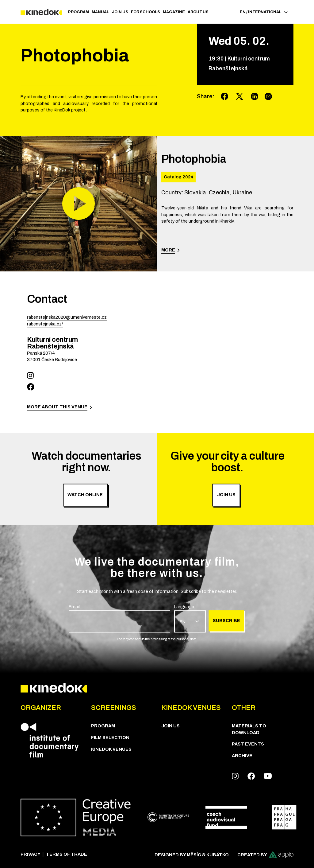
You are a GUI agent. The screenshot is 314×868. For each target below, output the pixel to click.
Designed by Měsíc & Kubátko (192, 855)
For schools (146, 12)
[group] (119, 618)
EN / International (264, 12)
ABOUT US (198, 12)
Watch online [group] (85, 495)
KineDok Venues (111, 749)
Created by (265, 855)
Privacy (31, 854)
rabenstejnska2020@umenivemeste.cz (67, 317)
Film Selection (110, 738)
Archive (242, 756)
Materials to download (249, 729)
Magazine (174, 12)
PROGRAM (78, 12)
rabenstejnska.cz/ (45, 324)
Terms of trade (67, 854)
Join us (120, 12)
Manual (100, 12)
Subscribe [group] (226, 621)
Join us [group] (226, 495)
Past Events (248, 744)
